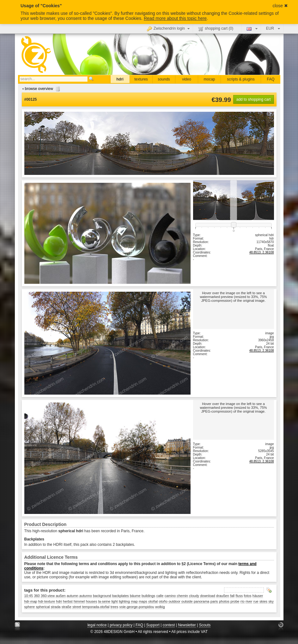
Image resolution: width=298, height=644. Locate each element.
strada (56, 607)
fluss (239, 596)
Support (153, 625)
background (102, 596)
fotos (248, 596)
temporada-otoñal (96, 607)
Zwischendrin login (169, 28)
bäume (135, 596)
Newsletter (187, 625)
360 (37, 596)
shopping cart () (216, 29)
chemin (182, 596)
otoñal (153, 601)
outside (187, 601)
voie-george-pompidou (137, 607)
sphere (30, 607)
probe (235, 601)
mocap (209, 79)
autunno (86, 596)
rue (256, 601)
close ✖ (280, 6)
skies (263, 601)
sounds (164, 79)
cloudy (194, 596)
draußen (223, 596)
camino (170, 596)
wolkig (160, 607)
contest (169, 625)
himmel (79, 601)
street (77, 607)
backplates (121, 596)
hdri (120, 79)
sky (271, 601)
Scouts (205, 625)
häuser (258, 596)
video (187, 79)
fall (232, 596)
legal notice (97, 625)
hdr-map (31, 601)
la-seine (104, 601)
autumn (73, 596)
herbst (68, 601)
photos (224, 601)
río (243, 601)
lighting (124, 601)
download (207, 596)
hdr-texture (47, 601)
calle (160, 596)
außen (61, 596)
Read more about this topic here (175, 18)
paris (214, 601)
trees (114, 607)
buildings (148, 596)
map (134, 601)
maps (143, 601)
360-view (48, 596)
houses (91, 601)
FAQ (271, 79)
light (114, 601)
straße (67, 607)
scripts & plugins (241, 79)
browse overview (40, 89)
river (249, 601)
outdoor (174, 601)
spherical (43, 607)
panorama (202, 601)
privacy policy (121, 625)
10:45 (29, 596)
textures (141, 79)
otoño (163, 601)
